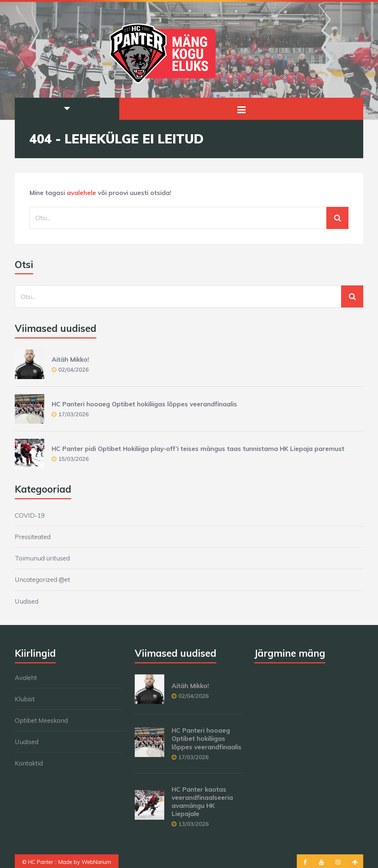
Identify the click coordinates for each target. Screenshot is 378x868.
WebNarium (96, 862)
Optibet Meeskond (41, 720)
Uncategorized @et (42, 579)
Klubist (25, 699)
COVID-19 (30, 515)
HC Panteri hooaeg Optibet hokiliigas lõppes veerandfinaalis (144, 404)
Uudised (27, 601)
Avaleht (26, 678)
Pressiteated (33, 537)
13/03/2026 (193, 824)
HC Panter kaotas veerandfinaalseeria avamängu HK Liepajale (202, 801)
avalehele (81, 193)
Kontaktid (29, 763)
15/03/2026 (73, 459)
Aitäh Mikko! (70, 359)
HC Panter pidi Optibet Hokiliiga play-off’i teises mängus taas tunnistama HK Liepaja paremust (198, 449)
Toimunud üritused (42, 558)
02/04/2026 (73, 370)
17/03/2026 (73, 414)
